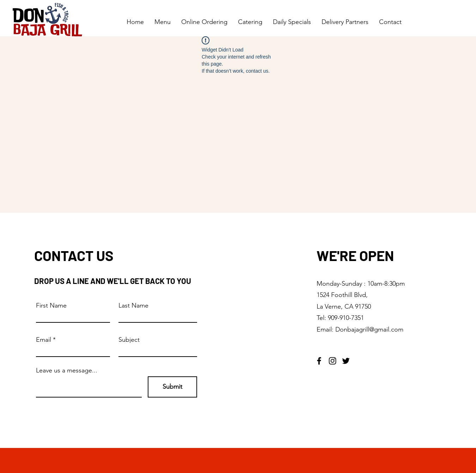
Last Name (133, 305)
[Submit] (172, 387)
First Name (51, 305)
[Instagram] (332, 361)
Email (44, 340)
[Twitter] (346, 361)
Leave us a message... (67, 370)
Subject (129, 340)
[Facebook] (319, 361)
